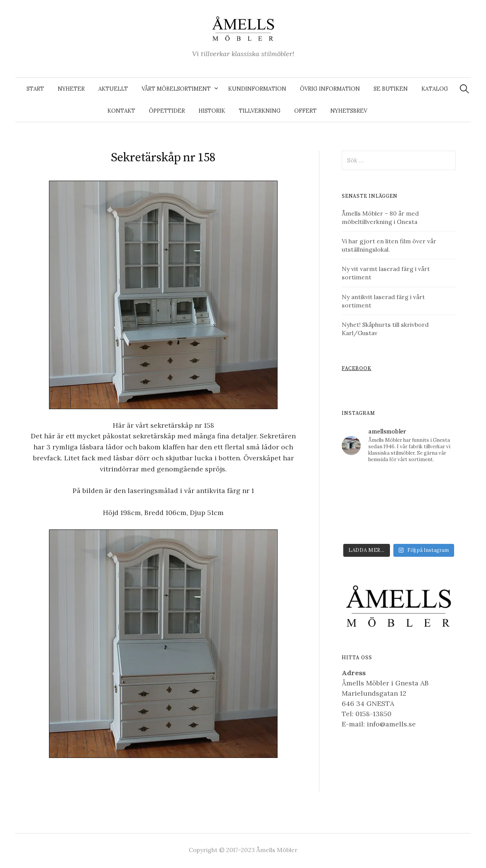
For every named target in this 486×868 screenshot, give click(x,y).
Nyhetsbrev (349, 111)
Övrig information (330, 89)
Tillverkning (260, 111)
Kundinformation (257, 89)
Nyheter (71, 89)
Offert (305, 111)
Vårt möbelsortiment (176, 89)
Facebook (357, 369)
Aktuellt (113, 89)
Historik (212, 111)
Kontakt (121, 111)
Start (35, 89)
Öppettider (167, 111)
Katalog (435, 89)
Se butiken (391, 89)
